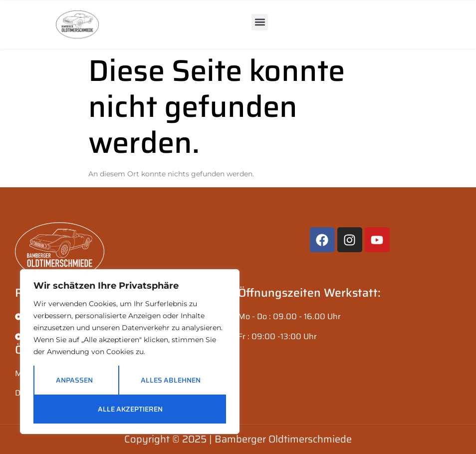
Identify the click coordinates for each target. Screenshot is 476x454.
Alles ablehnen (171, 380)
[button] (260, 22)
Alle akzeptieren (130, 409)
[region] (130, 352)
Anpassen (74, 380)
